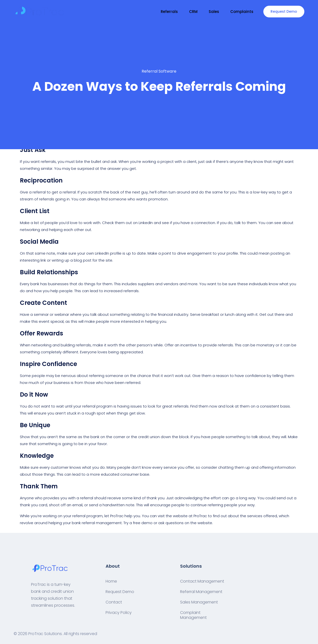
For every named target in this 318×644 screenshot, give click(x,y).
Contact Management (202, 581)
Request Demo (284, 11)
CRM (193, 12)
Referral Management (201, 592)
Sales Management (199, 602)
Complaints (242, 12)
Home (111, 581)
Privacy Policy (119, 613)
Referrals (169, 12)
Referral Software (159, 71)
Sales (214, 12)
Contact (114, 602)
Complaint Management (193, 615)
